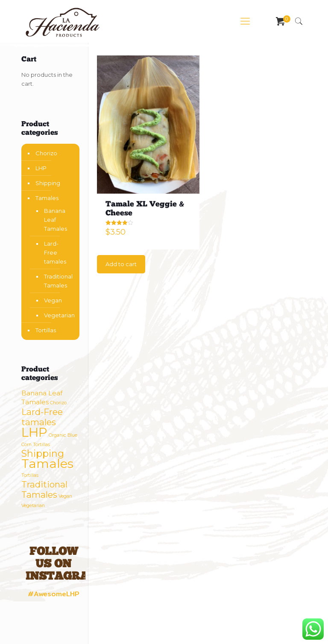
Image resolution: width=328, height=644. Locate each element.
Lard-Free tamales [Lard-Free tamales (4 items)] (42, 417)
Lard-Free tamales (55, 252)
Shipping (48, 183)
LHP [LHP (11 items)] (34, 432)
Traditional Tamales (57, 281)
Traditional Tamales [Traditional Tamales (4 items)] (44, 489)
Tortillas (46, 330)
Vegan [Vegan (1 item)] (65, 496)
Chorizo (46, 153)
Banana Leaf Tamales (56, 220)
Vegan (53, 300)
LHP (41, 168)
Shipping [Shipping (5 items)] (43, 454)
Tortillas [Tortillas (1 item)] (30, 475)
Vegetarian (57, 315)
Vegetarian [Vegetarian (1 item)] (33, 506)
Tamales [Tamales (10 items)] (47, 464)
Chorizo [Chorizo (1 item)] (58, 403)
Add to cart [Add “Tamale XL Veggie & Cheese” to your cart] (121, 264)
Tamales (47, 198)
